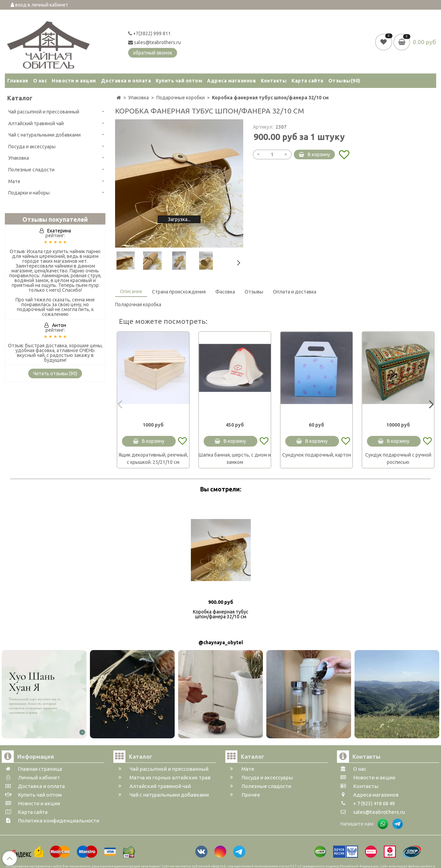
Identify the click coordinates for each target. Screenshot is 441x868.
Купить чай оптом (179, 81)
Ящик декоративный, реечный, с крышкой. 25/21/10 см (153, 458)
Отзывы (344, 81)
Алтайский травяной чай (36, 123)
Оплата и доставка (295, 292)
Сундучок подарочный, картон (317, 455)
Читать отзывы (55, 373)
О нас (40, 81)
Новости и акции (74, 81)
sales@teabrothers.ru (155, 42)
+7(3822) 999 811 (150, 33)
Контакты (274, 81)
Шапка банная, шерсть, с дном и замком (235, 458)
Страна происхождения (179, 292)
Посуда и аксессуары (32, 147)
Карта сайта (307, 81)
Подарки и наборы (29, 193)
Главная (18, 81)
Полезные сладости (31, 170)
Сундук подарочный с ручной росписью (398, 458)
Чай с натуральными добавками (44, 135)
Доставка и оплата (126, 81)
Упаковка (19, 158)
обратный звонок (153, 53)
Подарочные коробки (181, 98)
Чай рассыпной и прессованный (44, 112)
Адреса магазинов (232, 81)
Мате (14, 181)
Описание (131, 291)
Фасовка (225, 292)
